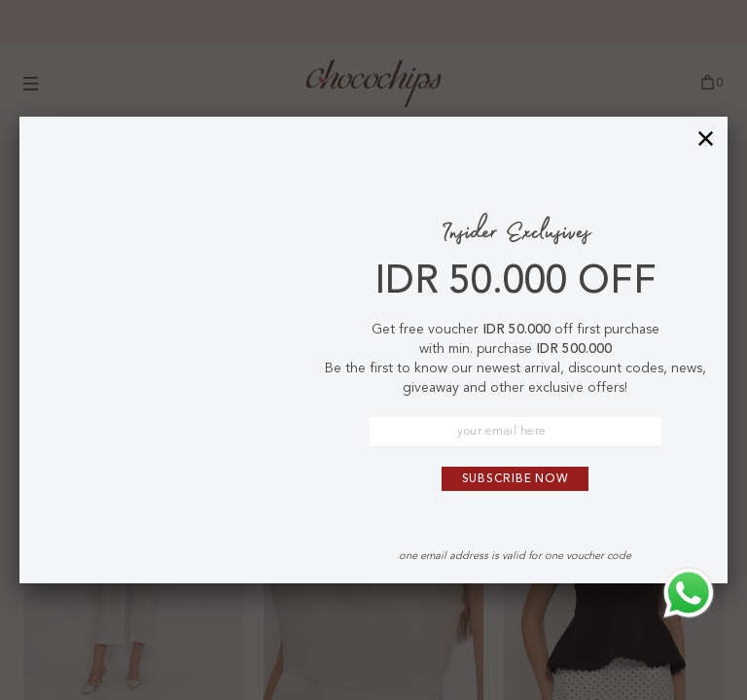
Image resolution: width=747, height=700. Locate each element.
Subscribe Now (516, 479)
